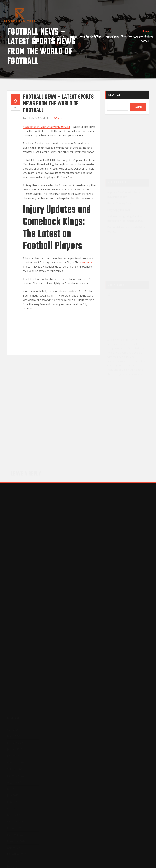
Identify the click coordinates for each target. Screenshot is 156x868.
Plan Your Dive (142, 37)
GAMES (58, 118)
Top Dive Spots (53, 37)
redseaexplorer (36, 118)
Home (32, 37)
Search (115, 95)
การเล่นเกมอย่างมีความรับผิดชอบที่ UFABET (47, 127)
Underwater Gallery (86, 37)
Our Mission (116, 37)
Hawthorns (86, 262)
